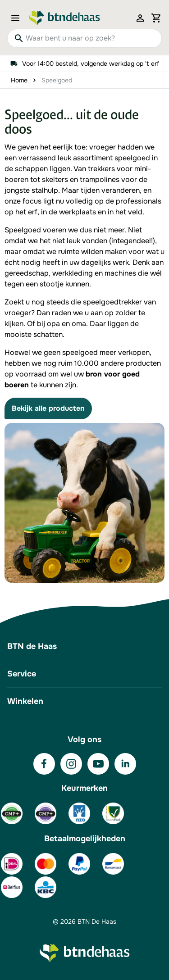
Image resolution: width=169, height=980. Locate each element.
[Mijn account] (140, 18)
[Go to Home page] (64, 18)
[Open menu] (18, 18)
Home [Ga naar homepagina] (19, 80)
